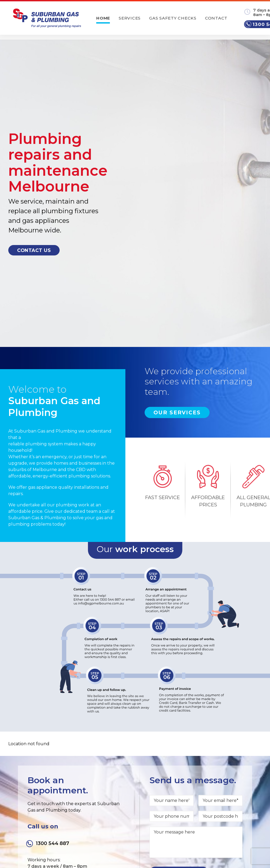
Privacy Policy (205, 809)
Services (137, 21)
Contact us (34, 178)
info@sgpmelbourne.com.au (227, 787)
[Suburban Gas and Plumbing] (49, 21)
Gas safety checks (180, 21)
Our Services (177, 269)
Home (110, 21)
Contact (223, 21)
